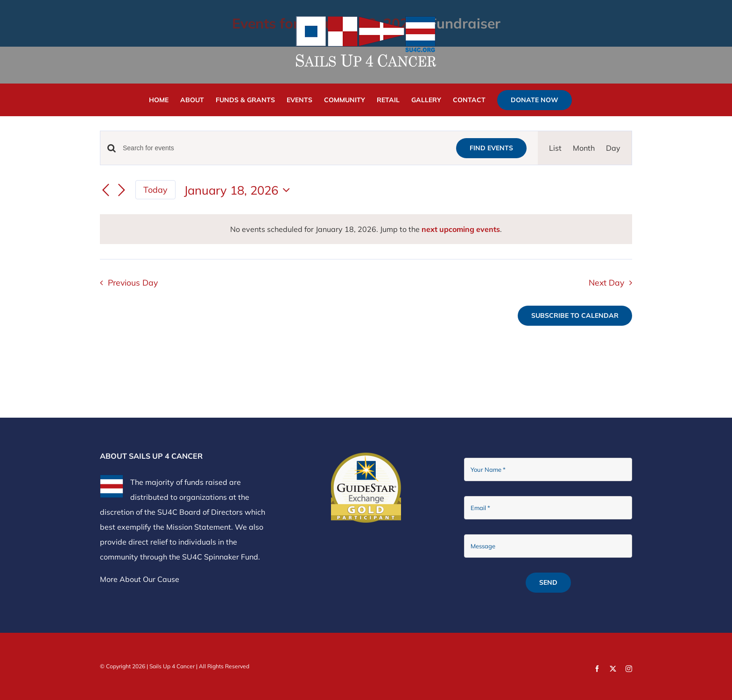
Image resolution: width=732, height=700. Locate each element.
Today (155, 189)
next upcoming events (461, 229)
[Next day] (121, 191)
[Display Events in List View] (555, 148)
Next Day (606, 282)
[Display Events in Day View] (613, 148)
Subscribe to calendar (575, 316)
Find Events (491, 148)
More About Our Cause (140, 579)
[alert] (366, 229)
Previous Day (133, 282)
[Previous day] (106, 191)
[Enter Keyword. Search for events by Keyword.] (284, 148)
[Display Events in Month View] (584, 148)
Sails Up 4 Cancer (172, 666)
